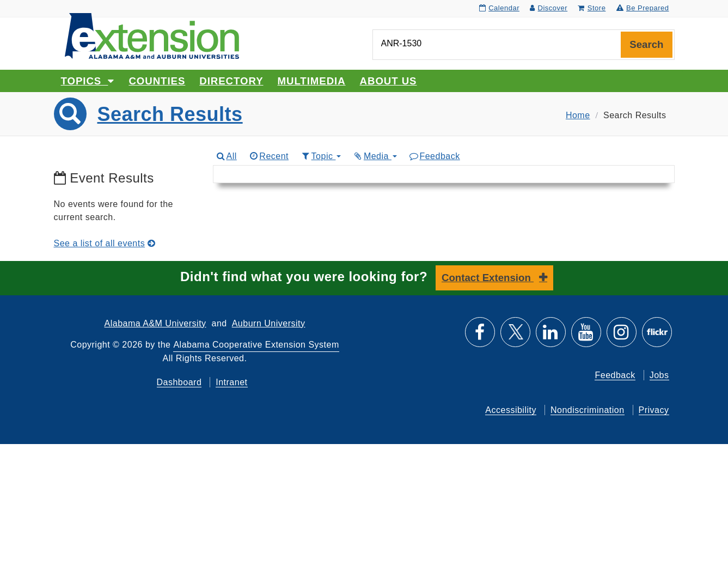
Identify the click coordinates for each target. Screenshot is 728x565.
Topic (320, 156)
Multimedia (312, 81)
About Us (389, 81)
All (226, 156)
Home (578, 115)
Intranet (231, 382)
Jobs (659, 375)
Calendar (499, 8)
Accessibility (511, 410)
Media (375, 156)
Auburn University (269, 323)
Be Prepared (643, 8)
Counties (157, 81)
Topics (88, 81)
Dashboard (179, 382)
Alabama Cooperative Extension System (256, 345)
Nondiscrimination (588, 410)
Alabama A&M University (155, 323)
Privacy (654, 410)
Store (592, 8)
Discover (549, 8)
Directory (231, 81)
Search (646, 44)
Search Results (170, 114)
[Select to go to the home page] (152, 35)
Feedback (434, 156)
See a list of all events (105, 243)
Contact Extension (488, 278)
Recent (268, 156)
